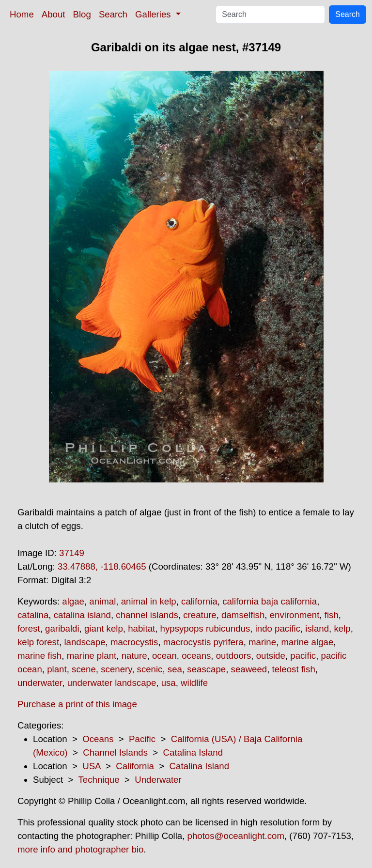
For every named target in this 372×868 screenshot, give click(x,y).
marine (262, 642)
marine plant (92, 656)
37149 (72, 553)
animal (102, 601)
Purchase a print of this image (77, 704)
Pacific (142, 739)
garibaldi (62, 628)
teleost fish (294, 669)
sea (175, 669)
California (135, 766)
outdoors (234, 656)
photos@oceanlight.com (236, 836)
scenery (116, 669)
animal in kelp (149, 601)
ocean (164, 656)
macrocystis (134, 642)
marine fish (39, 656)
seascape (206, 669)
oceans (196, 656)
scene (84, 669)
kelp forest (38, 642)
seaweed (249, 669)
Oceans (98, 739)
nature (134, 656)
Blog (82, 14)
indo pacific (278, 628)
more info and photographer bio (80, 849)
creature (200, 615)
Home (22, 14)
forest (29, 628)
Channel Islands (115, 752)
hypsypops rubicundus (205, 628)
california (199, 601)
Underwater (158, 780)
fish (332, 615)
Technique (99, 780)
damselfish (243, 615)
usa (169, 683)
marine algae (307, 642)
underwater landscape (112, 683)
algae (73, 601)
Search (113, 14)
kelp (342, 628)
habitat (141, 628)
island (317, 628)
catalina (33, 615)
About (54, 14)
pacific (303, 656)
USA (91, 766)
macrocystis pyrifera (203, 642)
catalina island (82, 615)
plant (57, 669)
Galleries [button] (154, 14)
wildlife (194, 683)
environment (295, 615)
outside (271, 656)
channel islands (147, 615)
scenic (150, 669)
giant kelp (104, 628)
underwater (40, 683)
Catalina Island (193, 752)
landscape (85, 642)
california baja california (270, 601)
